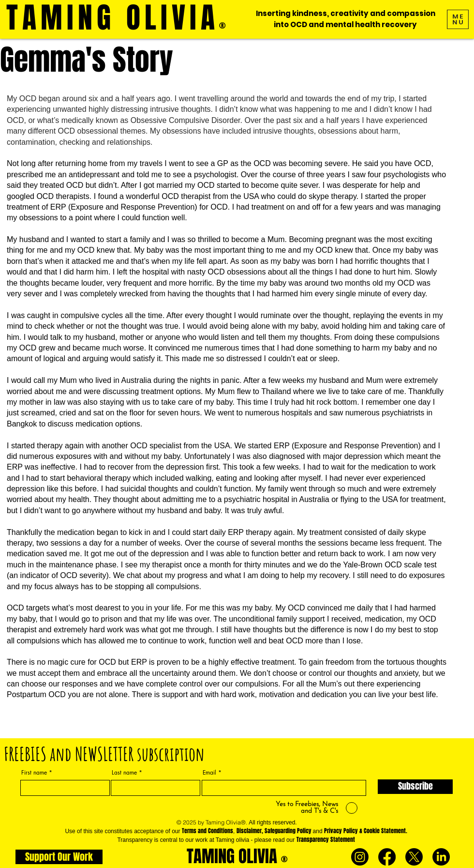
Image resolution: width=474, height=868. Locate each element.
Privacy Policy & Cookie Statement (365, 831)
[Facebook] (387, 857)
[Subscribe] (415, 787)
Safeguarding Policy (288, 831)
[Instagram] (360, 857)
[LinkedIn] (441, 857)
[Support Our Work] (59, 857)
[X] (414, 857)
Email (209, 773)
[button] (458, 19)
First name (34, 773)
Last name (124, 773)
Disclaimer (249, 831)
